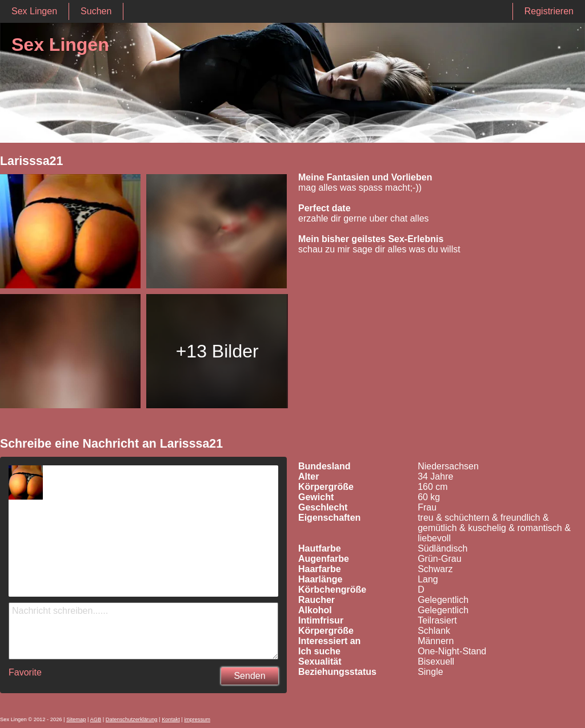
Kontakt (171, 719)
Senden (249, 676)
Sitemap (76, 719)
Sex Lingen (34, 11)
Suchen (96, 11)
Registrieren (549, 11)
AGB (95, 719)
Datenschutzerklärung (132, 719)
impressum (197, 719)
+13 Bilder (217, 351)
